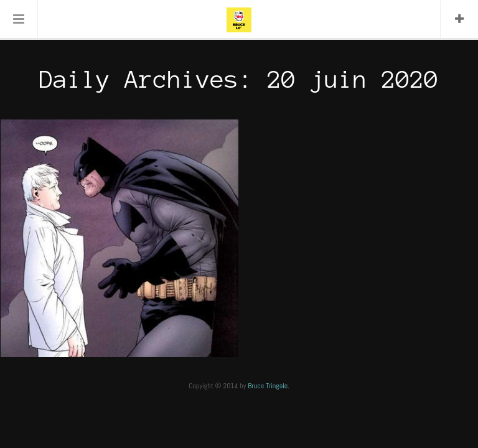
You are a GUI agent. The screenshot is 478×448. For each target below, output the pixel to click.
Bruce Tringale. (269, 386)
